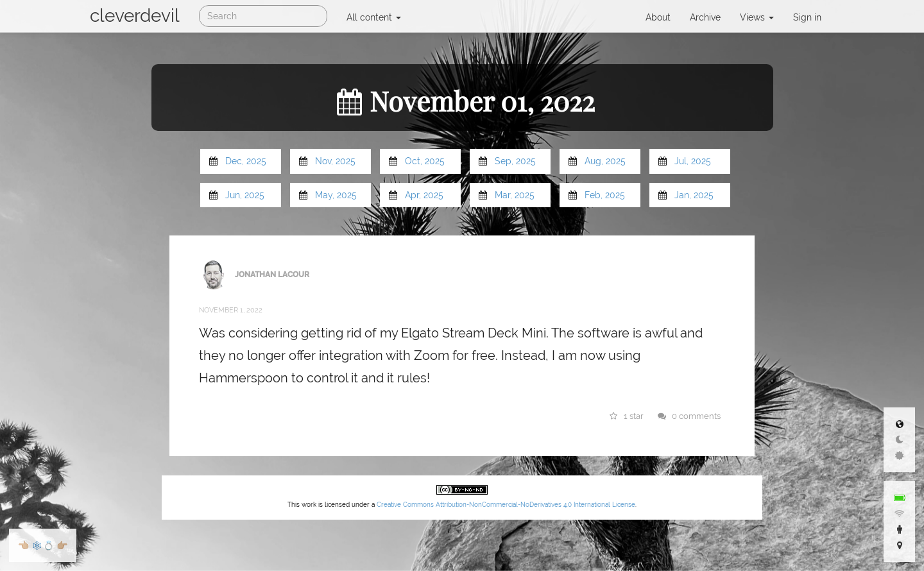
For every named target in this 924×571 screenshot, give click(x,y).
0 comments (689, 416)
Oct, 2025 (425, 161)
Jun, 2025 (245, 195)
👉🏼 (62, 545)
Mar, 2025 (515, 195)
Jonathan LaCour (272, 274)
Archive (705, 17)
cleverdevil (135, 16)
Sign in (807, 17)
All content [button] (374, 17)
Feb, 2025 (605, 195)
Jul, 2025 (693, 161)
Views (757, 17)
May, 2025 (336, 195)
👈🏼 (23, 545)
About (658, 17)
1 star (627, 416)
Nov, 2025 (335, 161)
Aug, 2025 (605, 161)
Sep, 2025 (515, 161)
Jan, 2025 (694, 195)
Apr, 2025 (424, 195)
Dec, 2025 (246, 161)
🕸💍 (43, 545)
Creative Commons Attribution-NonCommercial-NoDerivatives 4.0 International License (506, 505)
